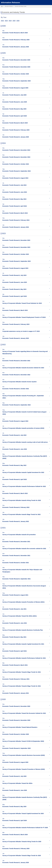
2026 (18, 21)
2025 (14, 21)
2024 (10, 21)
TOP (2, 6)
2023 (6, 21)
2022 (2, 21)
